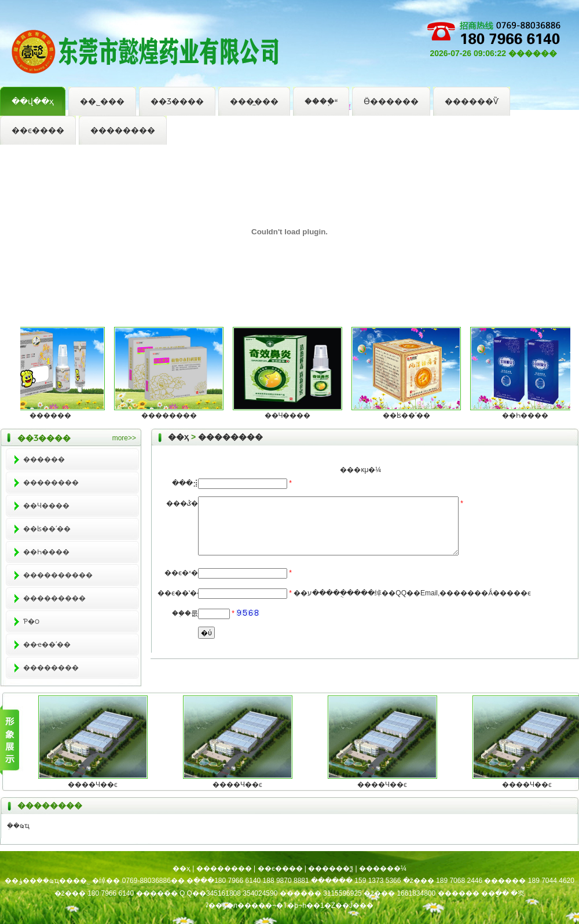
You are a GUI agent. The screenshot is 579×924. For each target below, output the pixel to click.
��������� (54, 598)
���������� (58, 575)
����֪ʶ (321, 101)
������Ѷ (472, 101)
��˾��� (102, 101)
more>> (124, 438)
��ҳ (178, 437)
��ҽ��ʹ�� (47, 645)
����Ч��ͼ (93, 785)
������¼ (383, 868)
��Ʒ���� (177, 101)
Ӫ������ (391, 101)
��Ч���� (292, 415)
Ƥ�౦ (31, 621)
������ (54, 415)
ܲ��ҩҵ (18, 826)
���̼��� (254, 101)
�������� (123, 130)
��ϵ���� (38, 130)
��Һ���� (529, 415)
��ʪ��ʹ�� (411, 415)
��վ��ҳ (33, 101)
